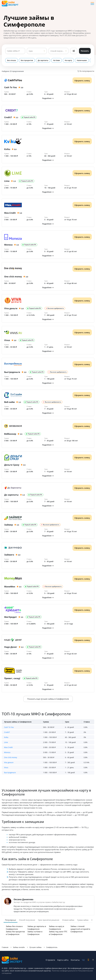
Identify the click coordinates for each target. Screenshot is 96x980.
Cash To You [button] (9, 727)
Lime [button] (6, 742)
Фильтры (74, 51)
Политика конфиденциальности (65, 971)
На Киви (57, 60)
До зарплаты (43, 60)
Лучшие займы (35, 947)
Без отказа (12, 60)
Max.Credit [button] (8, 747)
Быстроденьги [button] (10, 772)
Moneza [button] (7, 752)
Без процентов (27, 60)
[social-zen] (93, 960)
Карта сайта (63, 960)
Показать (85, 51)
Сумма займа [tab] (83, 920)
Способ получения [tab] (27, 920)
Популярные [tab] (11, 920)
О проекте (50, 960)
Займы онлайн (19, 947)
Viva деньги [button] (9, 762)
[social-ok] (88, 960)
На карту (68, 60)
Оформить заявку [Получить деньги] (82, 81)
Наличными (82, 60)
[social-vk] (83, 960)
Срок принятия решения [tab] (49, 920)
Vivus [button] (6, 767)
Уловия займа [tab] (68, 920)
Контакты (75, 960)
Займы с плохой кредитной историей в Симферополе (80, 929)
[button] (48, 98)
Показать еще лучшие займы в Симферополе (48, 699)
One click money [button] (11, 757)
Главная (5, 947)
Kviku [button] (6, 737)
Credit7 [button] (7, 732)
